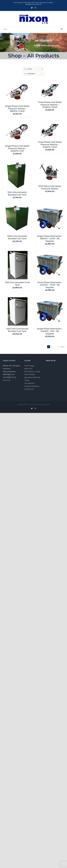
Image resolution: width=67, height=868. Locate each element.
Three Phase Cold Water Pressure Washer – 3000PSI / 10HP (50, 145)
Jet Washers (29, 383)
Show (30, 74)
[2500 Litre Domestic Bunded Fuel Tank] (17, 206)
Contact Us (29, 389)
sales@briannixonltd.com (33, 4)
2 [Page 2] (52, 347)
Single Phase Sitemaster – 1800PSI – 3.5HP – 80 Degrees (50, 239)
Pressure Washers (32, 386)
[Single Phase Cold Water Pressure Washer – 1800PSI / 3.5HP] (17, 83)
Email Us (7, 380)
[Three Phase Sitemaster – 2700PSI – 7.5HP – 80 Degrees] (50, 252)
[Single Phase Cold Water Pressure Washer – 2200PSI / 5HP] (17, 122)
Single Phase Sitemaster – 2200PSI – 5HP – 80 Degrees (50, 331)
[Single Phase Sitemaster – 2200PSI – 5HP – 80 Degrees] (50, 299)
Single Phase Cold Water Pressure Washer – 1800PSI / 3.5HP (17, 109)
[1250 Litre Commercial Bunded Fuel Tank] (17, 299)
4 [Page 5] (59, 347)
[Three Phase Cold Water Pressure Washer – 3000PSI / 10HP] (50, 122)
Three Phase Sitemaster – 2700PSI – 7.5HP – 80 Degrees (50, 285)
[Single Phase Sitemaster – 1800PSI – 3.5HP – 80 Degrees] (50, 206)
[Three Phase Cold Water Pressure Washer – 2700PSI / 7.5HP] (50, 83)
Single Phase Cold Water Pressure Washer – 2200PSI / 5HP (17, 148)
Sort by (28, 69)
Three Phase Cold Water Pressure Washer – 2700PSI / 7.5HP (50, 105)
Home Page (29, 366)
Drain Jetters (30, 374)
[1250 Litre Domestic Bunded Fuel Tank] (17, 162)
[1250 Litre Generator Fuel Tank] (17, 252)
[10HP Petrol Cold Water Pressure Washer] (50, 162)
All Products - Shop (32, 372)
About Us (28, 369)
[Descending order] (42, 69)
